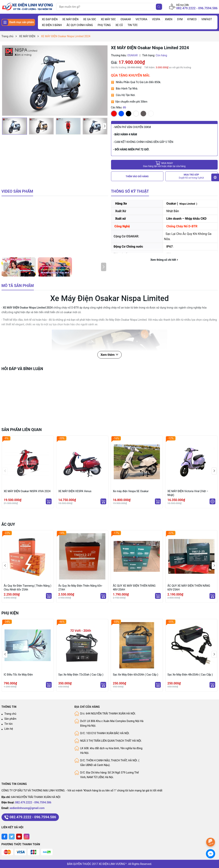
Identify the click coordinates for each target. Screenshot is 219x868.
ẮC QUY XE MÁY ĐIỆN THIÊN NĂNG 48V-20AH (134, 588)
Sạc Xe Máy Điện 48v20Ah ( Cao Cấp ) (190, 675)
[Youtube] (19, 837)
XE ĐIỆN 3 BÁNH (52, 25)
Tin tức (9, 724)
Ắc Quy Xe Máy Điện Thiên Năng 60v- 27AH (80, 588)
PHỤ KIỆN (10, 613)
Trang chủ (10, 714)
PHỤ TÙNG (104, 25)
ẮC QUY (8, 524)
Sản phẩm (10, 719)
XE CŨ (119, 25)
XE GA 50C (90, 19)
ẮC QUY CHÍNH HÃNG (80, 25)
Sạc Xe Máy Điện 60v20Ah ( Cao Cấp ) (136, 675)
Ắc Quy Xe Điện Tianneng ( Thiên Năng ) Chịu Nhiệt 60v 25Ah (28, 588)
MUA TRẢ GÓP (191, 176)
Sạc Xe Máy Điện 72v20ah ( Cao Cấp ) (81, 675)
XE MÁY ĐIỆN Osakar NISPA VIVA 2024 (27, 491)
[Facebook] (4, 837)
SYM (180, 19)
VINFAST (207, 19)
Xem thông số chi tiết (164, 260)
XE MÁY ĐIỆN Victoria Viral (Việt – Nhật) (188, 493)
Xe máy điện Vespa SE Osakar (131, 491)
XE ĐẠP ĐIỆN (50, 19)
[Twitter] (12, 837)
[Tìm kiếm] (159, 7)
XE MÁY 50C (108, 19)
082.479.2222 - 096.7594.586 (197, 8)
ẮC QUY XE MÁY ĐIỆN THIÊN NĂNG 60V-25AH (189, 588)
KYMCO (192, 19)
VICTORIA (141, 19)
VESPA (156, 19)
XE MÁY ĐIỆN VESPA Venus (75, 491)
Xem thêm (109, 355)
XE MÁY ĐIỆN (70, 19)
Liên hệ (9, 729)
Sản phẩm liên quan (22, 430)
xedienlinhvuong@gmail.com (27, 808)
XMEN (169, 19)
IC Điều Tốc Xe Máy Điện (18, 675)
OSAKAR (126, 19)
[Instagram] (27, 837)
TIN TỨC (133, 25)
